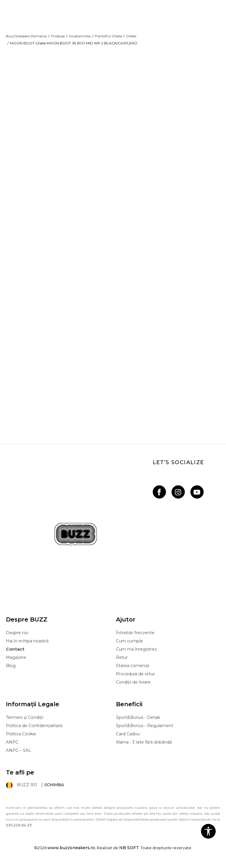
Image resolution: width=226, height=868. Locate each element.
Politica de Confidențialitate (34, 729)
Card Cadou (128, 738)
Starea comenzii (133, 669)
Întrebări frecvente (135, 637)
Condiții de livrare (133, 686)
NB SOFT (129, 852)
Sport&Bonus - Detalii (138, 721)
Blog (11, 669)
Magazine (16, 661)
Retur (122, 661)
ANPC (12, 746)
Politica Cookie (21, 738)
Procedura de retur (135, 678)
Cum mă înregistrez (136, 653)
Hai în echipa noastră (27, 645)
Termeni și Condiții (25, 721)
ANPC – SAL (19, 754)
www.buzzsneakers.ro (71, 852)
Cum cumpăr (129, 645)
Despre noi (17, 637)
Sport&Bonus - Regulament (145, 729)
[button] (208, 831)
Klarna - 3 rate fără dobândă (144, 746)
